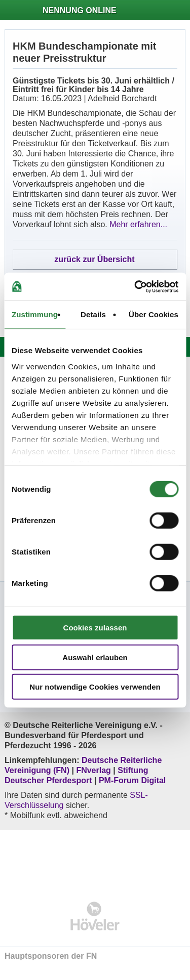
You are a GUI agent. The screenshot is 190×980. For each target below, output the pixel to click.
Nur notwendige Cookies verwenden (95, 687)
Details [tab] (93, 314)
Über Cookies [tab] (154, 314)
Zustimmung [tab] (35, 314)
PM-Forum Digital (132, 780)
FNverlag (94, 770)
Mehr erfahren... (138, 224)
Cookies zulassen (95, 628)
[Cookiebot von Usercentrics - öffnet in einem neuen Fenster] (135, 286)
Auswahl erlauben (95, 657)
